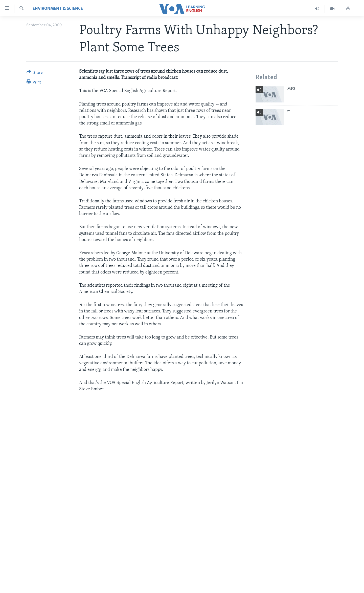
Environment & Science (58, 9)
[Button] (35, 73)
